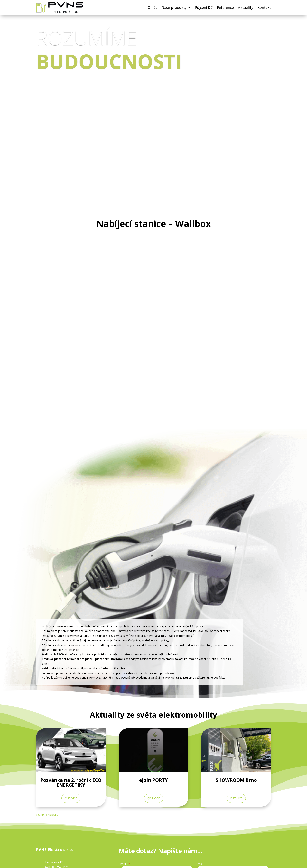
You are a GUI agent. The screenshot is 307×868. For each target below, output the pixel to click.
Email (201, 864)
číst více (71, 798)
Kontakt (264, 7)
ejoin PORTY (153, 780)
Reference (225, 7)
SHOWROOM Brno (236, 780)
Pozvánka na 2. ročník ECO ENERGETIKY (71, 782)
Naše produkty (174, 7)
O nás (152, 7)
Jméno (125, 864)
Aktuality (246, 7)
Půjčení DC (204, 7)
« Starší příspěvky (47, 815)
